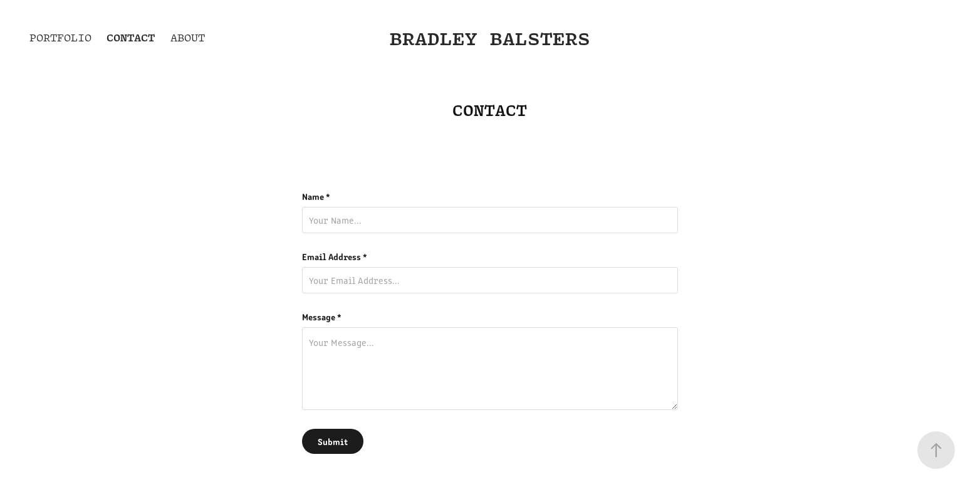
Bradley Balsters (490, 38)
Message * (322, 317)
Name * (316, 196)
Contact (131, 37)
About (188, 38)
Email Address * (335, 256)
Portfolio (60, 38)
